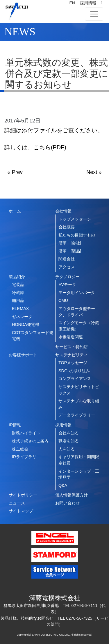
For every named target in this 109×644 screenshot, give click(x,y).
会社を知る (69, 433)
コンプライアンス (75, 379)
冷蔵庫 (18, 293)
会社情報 (63, 211)
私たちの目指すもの (77, 235)
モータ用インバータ (77, 293)
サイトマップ (21, 511)
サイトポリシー (23, 495)
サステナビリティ (72, 355)
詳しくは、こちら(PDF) (35, 147)
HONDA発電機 (26, 324)
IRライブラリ (24, 457)
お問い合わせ (67, 503)
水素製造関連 (71, 337)
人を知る (67, 449)
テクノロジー (67, 277)
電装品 (18, 285)
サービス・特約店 (72, 347)
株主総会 (20, 449)
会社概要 (67, 227)
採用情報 (88, 3)
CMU (63, 300)
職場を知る (69, 441)
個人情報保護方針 (72, 495)
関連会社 (67, 259)
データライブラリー (77, 415)
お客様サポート (23, 355)
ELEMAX (20, 309)
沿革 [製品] (70, 251)
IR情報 (15, 425)
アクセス (67, 267)
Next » (94, 172)
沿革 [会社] (70, 243)
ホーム (15, 211)
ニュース (17, 503)
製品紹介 (17, 277)
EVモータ (67, 285)
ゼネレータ (22, 317)
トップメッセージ (75, 219)
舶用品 (18, 300)
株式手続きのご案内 (30, 441)
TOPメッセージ (73, 363)
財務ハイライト (26, 433)
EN (72, 3)
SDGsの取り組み (74, 371)
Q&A (63, 485)
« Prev (15, 172)
